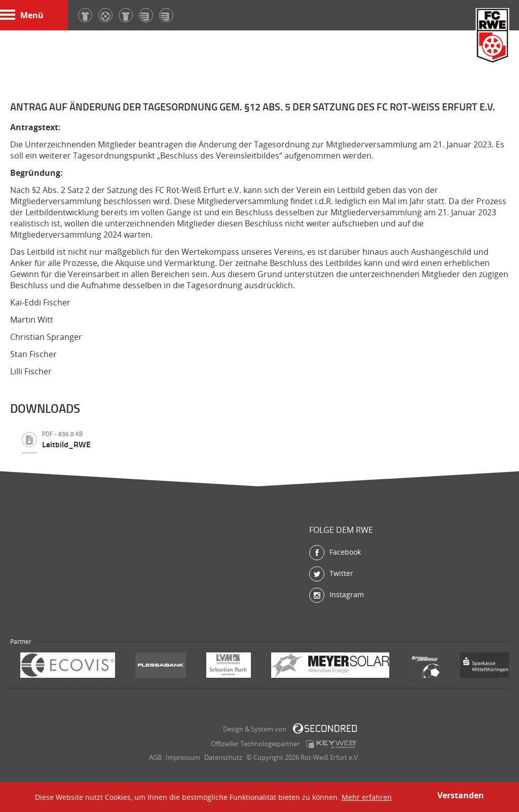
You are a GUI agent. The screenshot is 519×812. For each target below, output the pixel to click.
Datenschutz (223, 757)
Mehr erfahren (367, 797)
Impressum (183, 757)
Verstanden (461, 795)
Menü (22, 15)
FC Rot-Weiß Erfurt (493, 37)
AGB (155, 757)
